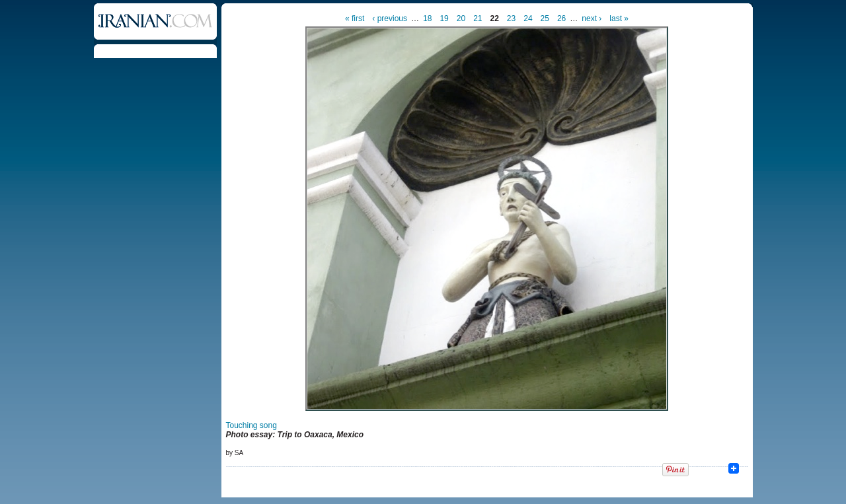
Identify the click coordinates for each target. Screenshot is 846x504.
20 (461, 18)
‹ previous (390, 18)
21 (478, 18)
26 (561, 18)
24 (528, 18)
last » (619, 18)
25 (545, 18)
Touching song (251, 425)
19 (444, 18)
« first (355, 18)
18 (427, 18)
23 (511, 18)
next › (592, 18)
